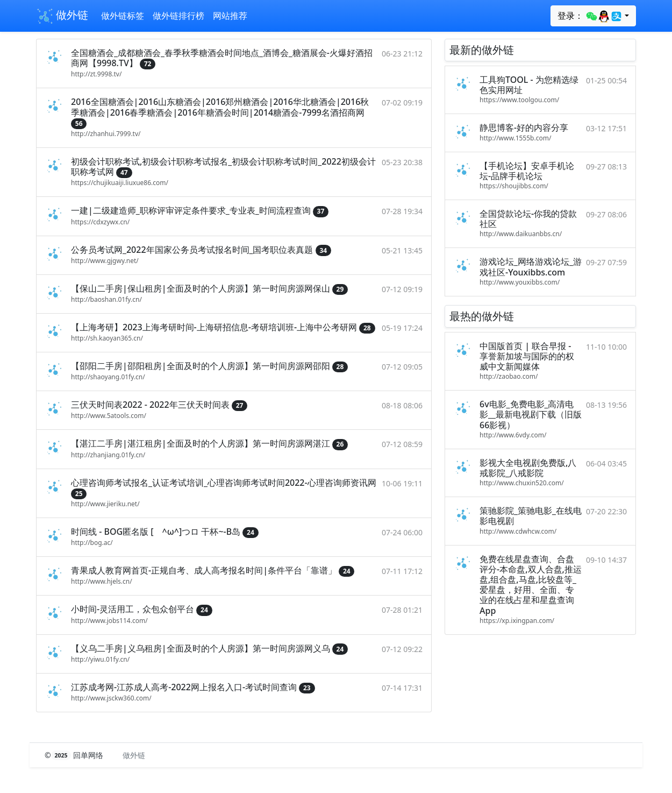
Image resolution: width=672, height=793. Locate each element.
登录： (590, 16)
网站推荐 (230, 16)
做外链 (62, 16)
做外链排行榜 (178, 16)
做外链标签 (123, 16)
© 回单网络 (75, 755)
